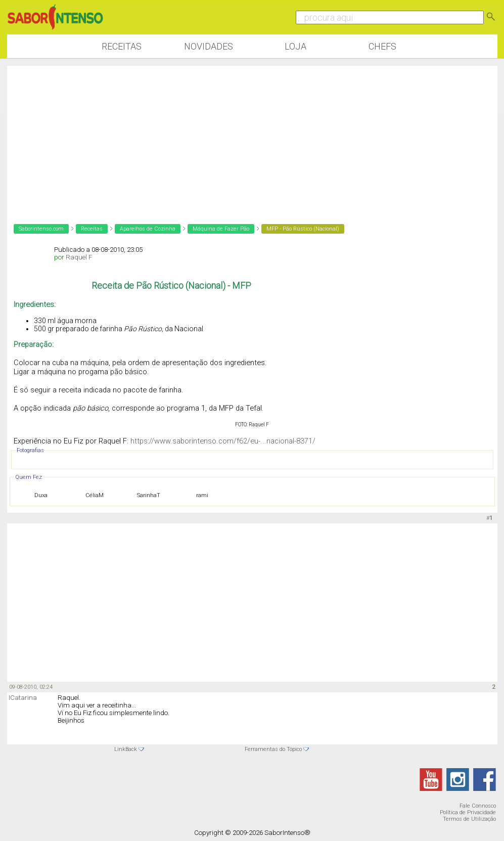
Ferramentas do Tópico (273, 749)
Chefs (382, 46)
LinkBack (126, 749)
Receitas (122, 46)
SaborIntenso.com (41, 229)
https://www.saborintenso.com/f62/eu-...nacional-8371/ (223, 441)
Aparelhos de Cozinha (148, 229)
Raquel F (79, 257)
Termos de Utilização (469, 819)
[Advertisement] (252, 137)
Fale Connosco (478, 806)
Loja (295, 46)
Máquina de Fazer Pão (221, 229)
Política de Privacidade (468, 812)
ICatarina (23, 698)
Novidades (209, 46)
